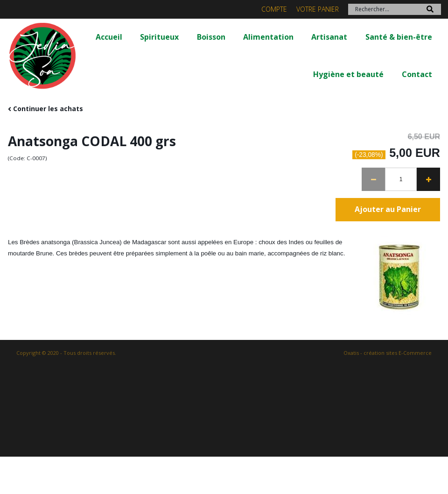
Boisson (211, 37)
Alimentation (268, 37)
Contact (417, 74)
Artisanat (329, 37)
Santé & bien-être (399, 37)
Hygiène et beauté (348, 74)
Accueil (109, 37)
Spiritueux (159, 37)
